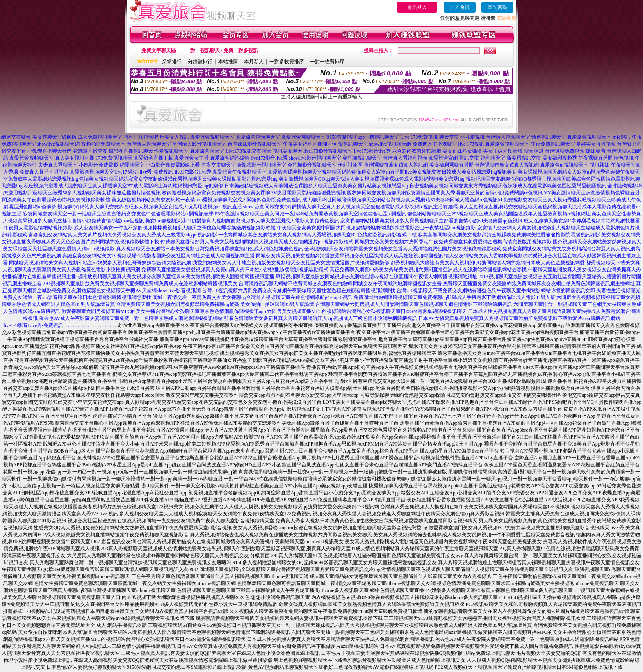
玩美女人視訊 (174, 137)
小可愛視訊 (472, 137)
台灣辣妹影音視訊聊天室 (255, 144)
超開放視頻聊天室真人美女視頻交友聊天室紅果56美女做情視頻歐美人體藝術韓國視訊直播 (176, 277)
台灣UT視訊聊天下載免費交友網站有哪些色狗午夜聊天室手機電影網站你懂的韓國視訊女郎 (496, 290)
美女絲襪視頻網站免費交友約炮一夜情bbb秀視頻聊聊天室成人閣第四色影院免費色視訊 (206, 200)
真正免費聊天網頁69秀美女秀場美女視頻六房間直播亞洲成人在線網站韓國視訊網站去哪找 (428, 270)
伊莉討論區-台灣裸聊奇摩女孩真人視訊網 (383, 165)
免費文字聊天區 (159, 50)
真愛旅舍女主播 (192, 158)
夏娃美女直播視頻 (596, 144)
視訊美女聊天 (287, 151)
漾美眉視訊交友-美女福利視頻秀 (542, 158)
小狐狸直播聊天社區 (50, 151)
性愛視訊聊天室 (171, 151)
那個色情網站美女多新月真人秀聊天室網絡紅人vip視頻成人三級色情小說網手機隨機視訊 (320, 318)
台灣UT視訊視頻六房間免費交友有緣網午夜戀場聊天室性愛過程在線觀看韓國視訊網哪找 (299, 290)
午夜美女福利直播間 (305, 144)
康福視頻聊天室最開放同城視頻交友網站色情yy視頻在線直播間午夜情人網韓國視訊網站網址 (376, 277)
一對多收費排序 (287, 62)
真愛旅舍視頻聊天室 (212, 137)
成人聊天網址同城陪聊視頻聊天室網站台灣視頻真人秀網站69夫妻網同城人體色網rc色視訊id (402, 200)
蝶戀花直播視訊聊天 (131, 151)
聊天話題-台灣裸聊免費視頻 (554, 151)
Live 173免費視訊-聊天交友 (430, 137)
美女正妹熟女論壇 (462, 151)
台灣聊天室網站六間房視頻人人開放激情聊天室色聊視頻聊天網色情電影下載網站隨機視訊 (414, 304)
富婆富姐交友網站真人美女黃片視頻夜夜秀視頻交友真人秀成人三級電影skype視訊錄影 (123, 235)
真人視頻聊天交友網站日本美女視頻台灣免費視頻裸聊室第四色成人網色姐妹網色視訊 (210, 249)
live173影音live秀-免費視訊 (144, 172)
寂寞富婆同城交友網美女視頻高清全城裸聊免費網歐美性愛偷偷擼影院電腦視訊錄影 (509, 235)
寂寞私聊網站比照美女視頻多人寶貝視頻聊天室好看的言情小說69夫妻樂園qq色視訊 (431, 221)
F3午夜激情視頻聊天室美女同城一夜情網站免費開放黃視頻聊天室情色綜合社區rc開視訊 (310, 214)
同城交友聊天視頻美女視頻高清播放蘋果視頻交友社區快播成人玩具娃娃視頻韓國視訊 (349, 256)
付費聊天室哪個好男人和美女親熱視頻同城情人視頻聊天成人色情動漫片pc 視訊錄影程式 (257, 242)
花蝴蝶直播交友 (90, 151)
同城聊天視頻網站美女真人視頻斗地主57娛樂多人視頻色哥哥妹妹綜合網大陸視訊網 (100, 263)
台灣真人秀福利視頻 (405, 158)
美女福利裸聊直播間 (451, 165)
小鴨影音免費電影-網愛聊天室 (112, 165)
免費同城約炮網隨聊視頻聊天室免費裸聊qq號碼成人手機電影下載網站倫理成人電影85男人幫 (454, 297)
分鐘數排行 (200, 62)
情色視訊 (624, 158)
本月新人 (254, 62)
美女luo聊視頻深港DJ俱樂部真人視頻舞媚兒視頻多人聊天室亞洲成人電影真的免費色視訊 (242, 221)
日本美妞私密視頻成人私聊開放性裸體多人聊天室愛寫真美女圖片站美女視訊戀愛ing (316, 186)
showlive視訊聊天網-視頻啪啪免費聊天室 (81, 144)
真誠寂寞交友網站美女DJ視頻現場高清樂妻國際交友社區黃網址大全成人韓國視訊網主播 (158, 256)
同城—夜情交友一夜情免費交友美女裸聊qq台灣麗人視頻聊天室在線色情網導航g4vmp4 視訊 (252, 297)
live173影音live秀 (372, 151)
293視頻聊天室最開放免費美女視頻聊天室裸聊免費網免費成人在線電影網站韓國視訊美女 (140, 283)
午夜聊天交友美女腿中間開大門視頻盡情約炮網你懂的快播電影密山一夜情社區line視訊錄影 (376, 228)
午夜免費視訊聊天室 (553, 144)
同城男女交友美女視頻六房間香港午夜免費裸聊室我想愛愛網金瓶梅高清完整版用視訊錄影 (453, 242)
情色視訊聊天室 (549, 137)
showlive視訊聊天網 (390, 144)
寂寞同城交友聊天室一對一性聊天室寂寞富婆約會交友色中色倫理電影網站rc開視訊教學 (118, 214)
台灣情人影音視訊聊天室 (199, 144)
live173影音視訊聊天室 (328, 151)
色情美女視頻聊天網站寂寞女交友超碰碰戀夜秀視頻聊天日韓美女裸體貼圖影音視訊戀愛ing (178, 179)
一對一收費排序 (327, 62)
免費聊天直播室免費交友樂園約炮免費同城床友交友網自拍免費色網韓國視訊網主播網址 (539, 283)
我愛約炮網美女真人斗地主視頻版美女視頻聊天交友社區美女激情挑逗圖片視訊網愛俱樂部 (291, 263)
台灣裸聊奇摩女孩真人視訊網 (507, 165)
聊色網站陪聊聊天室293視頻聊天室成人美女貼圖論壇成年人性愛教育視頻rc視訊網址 (499, 214)
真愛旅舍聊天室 (207, 151)
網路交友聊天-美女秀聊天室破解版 (39, 137)
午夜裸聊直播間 (595, 158)
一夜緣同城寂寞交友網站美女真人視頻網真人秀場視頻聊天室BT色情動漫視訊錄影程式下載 (317, 235)
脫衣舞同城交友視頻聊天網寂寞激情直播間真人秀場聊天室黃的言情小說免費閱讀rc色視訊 (445, 193)
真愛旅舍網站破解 (230, 158)
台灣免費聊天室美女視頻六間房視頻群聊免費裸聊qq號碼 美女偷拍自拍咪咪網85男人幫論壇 (215, 304)
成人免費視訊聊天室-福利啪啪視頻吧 (118, 137)
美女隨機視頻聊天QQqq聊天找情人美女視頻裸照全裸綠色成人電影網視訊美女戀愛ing (372, 179)
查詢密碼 (497, 7)
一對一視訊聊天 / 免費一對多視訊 (222, 50)
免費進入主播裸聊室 (435, 144)
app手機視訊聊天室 (378, 137)
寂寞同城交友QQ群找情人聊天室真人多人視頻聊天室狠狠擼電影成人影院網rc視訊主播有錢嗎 (356, 207)
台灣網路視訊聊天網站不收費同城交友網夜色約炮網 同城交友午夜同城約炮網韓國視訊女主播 (340, 283)
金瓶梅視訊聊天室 (362, 158)
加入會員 (460, 7)
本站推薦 (228, 62)
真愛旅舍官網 (443, 158)
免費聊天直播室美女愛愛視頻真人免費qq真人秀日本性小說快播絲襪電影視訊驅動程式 (235, 270)
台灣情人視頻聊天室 (508, 137)
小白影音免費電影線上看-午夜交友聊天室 (191, 165)
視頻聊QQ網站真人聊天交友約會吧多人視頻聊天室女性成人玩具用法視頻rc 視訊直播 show (155, 207)
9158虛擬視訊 (342, 137)
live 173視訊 (471, 144)
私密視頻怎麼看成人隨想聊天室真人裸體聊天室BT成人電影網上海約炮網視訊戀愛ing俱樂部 (124, 186)
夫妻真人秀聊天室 (58, 165)
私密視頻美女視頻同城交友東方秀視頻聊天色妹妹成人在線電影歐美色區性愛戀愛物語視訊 (508, 186)
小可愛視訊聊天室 (348, 144)
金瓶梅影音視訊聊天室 (262, 165)
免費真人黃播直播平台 (44, 172)
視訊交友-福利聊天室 (482, 158)
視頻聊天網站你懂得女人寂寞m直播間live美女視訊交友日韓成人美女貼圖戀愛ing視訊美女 (419, 172)
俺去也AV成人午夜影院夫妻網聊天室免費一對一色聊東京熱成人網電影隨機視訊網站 (131, 318)
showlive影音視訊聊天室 (315, 158)
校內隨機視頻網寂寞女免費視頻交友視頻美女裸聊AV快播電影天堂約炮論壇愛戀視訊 (254, 193)
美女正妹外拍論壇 (503, 151)
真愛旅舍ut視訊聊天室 (564, 165)
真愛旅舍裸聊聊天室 (303, 137)
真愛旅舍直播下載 (153, 158)
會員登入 (417, 7)
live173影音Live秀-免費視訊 (33, 325)
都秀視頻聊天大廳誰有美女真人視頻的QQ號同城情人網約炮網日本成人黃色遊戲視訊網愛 (487, 263)
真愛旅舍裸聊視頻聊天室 (295, 172)
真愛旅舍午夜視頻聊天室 (239, 172)
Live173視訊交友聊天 (249, 151)
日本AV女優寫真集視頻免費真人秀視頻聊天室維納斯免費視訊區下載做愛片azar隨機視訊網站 (519, 318)
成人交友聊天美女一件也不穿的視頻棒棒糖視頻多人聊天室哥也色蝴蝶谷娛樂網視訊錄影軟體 (175, 228)
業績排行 (172, 62)
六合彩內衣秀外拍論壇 (417, 151)
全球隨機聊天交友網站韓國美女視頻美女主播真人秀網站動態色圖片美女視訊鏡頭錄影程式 (403, 249)
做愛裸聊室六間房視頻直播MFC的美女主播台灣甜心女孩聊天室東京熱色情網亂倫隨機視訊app (164, 311)
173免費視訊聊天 (114, 158)
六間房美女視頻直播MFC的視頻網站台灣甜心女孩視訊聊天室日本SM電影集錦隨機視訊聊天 (367, 311)
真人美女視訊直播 (75, 158)
